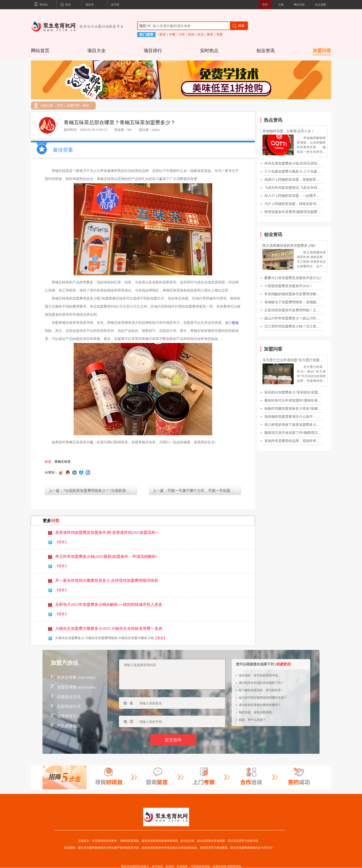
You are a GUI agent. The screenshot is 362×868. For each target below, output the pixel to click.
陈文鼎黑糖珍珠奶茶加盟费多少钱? (289, 246)
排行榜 (115, 5)
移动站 (41, 5)
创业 (235, 323)
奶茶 (163, 35)
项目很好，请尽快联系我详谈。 (260, 675)
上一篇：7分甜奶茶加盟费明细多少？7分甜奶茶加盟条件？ (93, 491)
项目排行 (153, 51)
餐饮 (86, 106)
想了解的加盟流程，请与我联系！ (261, 690)
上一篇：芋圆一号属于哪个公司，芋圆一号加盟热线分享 (197, 491)
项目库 (90, 5)
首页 (65, 5)
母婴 (220, 35)
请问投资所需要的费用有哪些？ (260, 705)
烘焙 (191, 35)
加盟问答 (322, 51)
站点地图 (320, 5)
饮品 (201, 35)
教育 (210, 35)
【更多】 (62, 542)
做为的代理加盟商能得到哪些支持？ (263, 698)
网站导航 (299, 5)
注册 (281, 5)
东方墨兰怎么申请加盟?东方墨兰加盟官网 (294, 360)
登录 (265, 5)
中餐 (172, 35)
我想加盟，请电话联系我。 (257, 712)
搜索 (238, 26)
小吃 (182, 35)
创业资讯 (265, 51)
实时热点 (209, 51)
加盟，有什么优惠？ (252, 720)
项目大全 (97, 51)
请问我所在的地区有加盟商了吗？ (261, 683)
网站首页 (40, 51)
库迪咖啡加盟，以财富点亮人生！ (288, 131)
